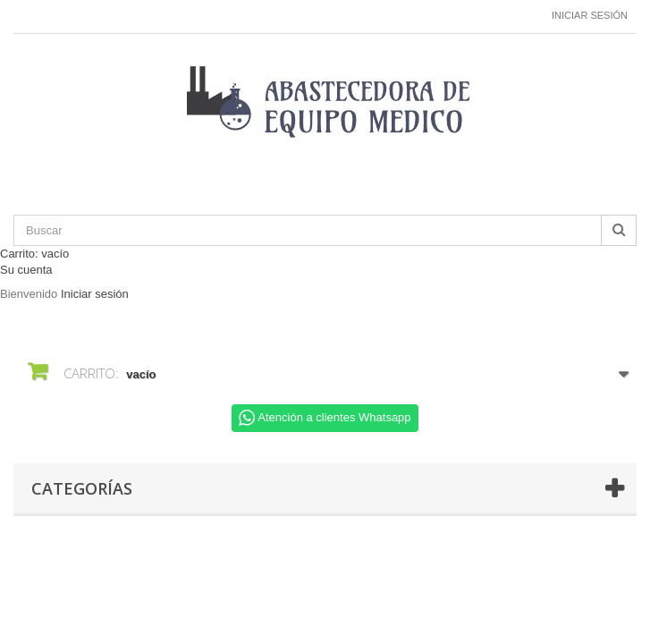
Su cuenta (26, 270)
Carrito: (34, 254)
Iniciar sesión (590, 15)
